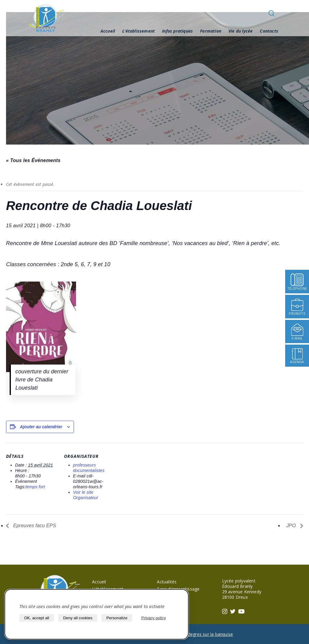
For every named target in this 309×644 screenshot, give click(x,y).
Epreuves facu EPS (34, 526)
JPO (292, 526)
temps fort (35, 487)
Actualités (167, 582)
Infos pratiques (177, 31)
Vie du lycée (241, 31)
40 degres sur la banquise (207, 634)
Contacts (269, 31)
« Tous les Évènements (33, 160)
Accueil (108, 31)
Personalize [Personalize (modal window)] (117, 618)
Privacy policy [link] (153, 618)
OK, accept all (37, 618)
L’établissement (139, 31)
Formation (211, 31)
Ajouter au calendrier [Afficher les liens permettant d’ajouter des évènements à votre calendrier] (41, 427)
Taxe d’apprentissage (178, 589)
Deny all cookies (78, 618)
